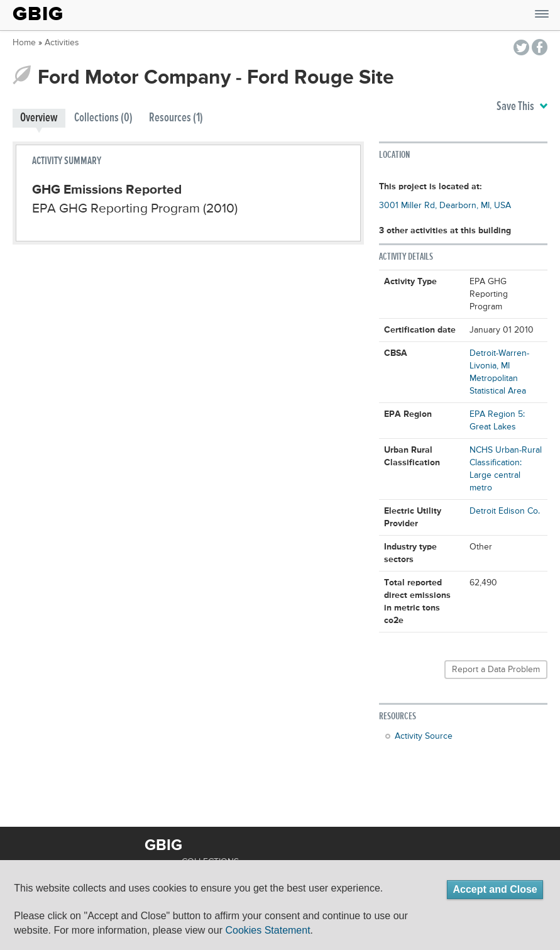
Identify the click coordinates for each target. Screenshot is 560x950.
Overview (39, 118)
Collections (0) (103, 118)
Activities (62, 43)
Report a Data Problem (496, 670)
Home (24, 43)
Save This (522, 107)
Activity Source (424, 736)
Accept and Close (495, 889)
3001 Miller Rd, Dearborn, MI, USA (445, 206)
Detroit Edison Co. (505, 511)
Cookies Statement (267, 930)
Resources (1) (176, 118)
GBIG (38, 14)
